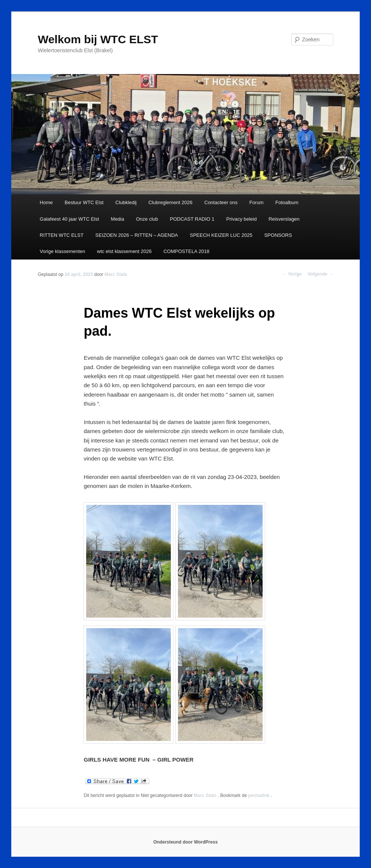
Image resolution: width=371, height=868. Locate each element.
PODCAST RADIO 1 (192, 219)
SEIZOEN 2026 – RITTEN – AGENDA (137, 235)
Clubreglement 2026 (170, 202)
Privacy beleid (241, 219)
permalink (259, 795)
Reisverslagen (284, 219)
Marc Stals (116, 274)
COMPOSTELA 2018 (186, 251)
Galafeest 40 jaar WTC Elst (70, 219)
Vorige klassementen (63, 251)
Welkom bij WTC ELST (98, 39)
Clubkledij (126, 202)
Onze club (147, 219)
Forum (257, 202)
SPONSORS (278, 235)
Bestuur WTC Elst (84, 202)
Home (46, 202)
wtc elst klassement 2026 (124, 251)
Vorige (292, 274)
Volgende (320, 274)
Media (118, 219)
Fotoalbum (287, 202)
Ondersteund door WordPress (185, 842)
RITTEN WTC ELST (62, 235)
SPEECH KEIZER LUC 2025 (221, 235)
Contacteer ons (221, 202)
